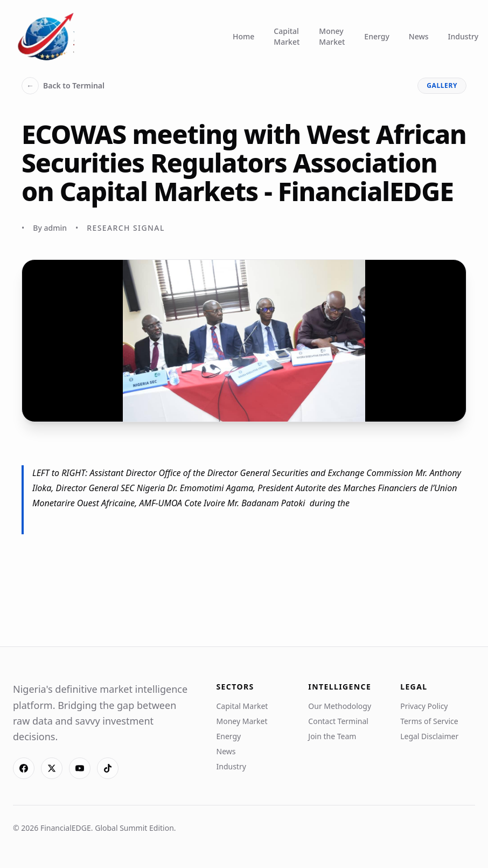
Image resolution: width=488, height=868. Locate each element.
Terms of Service (429, 721)
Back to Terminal (63, 86)
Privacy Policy (424, 706)
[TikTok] (108, 768)
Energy (377, 36)
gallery (442, 85)
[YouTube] (80, 768)
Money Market (332, 36)
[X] (52, 768)
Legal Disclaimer (429, 736)
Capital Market (287, 36)
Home (243, 36)
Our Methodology (340, 706)
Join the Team (332, 736)
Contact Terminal (338, 721)
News (419, 36)
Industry (463, 36)
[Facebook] (24, 768)
